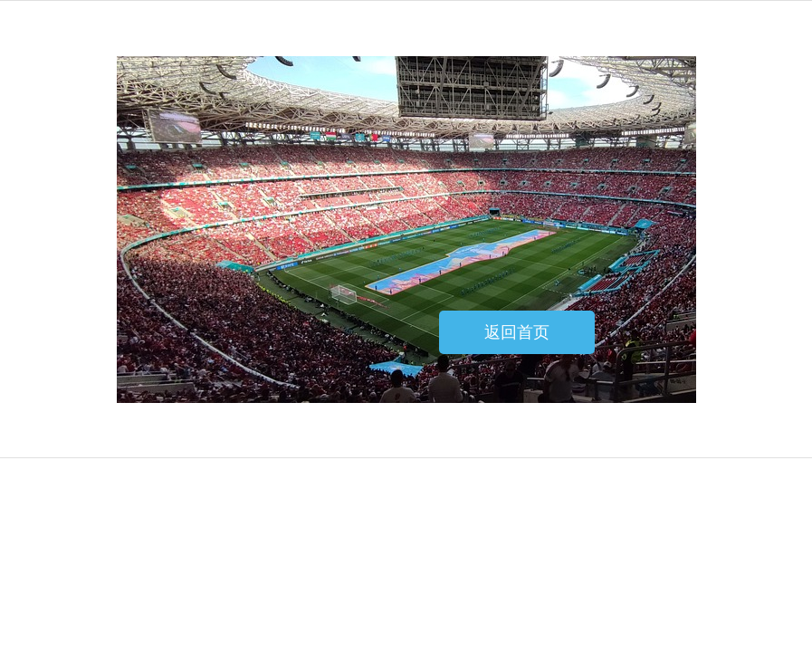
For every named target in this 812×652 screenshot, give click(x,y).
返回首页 (517, 332)
